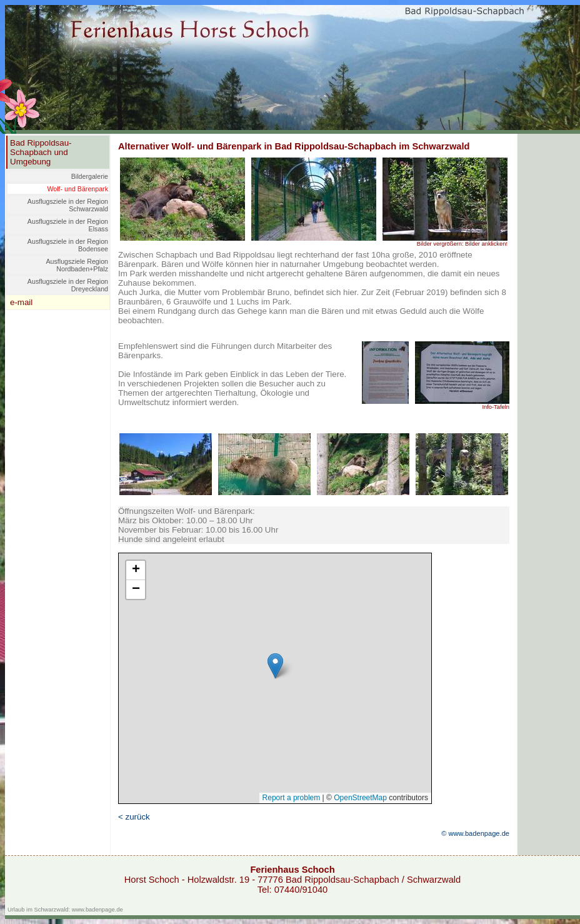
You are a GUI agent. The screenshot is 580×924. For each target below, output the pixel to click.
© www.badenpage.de (475, 833)
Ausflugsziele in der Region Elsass (68, 225)
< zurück (134, 817)
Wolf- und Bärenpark (77, 189)
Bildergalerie (90, 176)
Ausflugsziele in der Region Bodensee (68, 245)
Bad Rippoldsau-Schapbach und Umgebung (41, 152)
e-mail (21, 302)
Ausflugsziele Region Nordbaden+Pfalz (77, 265)
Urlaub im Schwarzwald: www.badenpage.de (65, 910)
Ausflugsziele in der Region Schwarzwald (68, 205)
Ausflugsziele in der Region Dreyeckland (68, 285)
